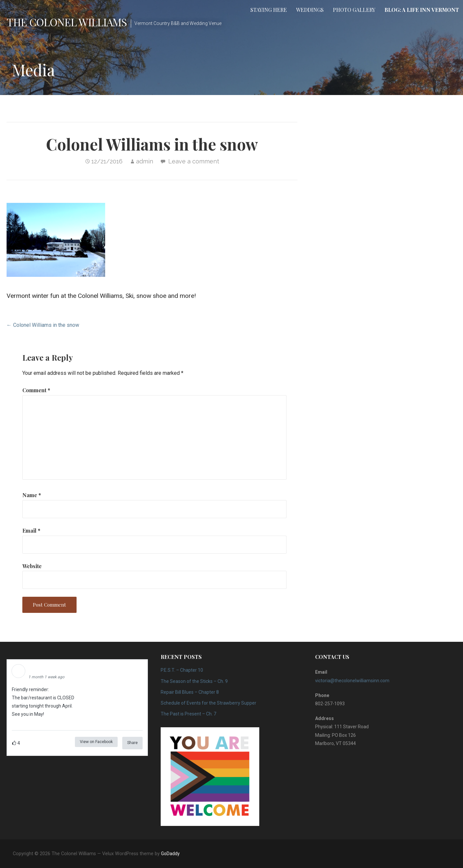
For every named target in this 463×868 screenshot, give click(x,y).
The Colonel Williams (67, 22)
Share (132, 743)
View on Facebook (96, 742)
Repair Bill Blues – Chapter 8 (190, 692)
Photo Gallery (354, 10)
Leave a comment (194, 161)
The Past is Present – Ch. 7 (188, 714)
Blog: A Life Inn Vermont (422, 10)
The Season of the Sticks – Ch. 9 (194, 681)
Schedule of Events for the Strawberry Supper (208, 703)
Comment (36, 390)
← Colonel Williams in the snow (43, 325)
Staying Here (269, 10)
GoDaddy (170, 854)
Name (32, 495)
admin (145, 161)
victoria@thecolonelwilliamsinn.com (352, 681)
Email (31, 530)
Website (32, 566)
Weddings (310, 10)
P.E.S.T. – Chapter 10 (182, 670)
